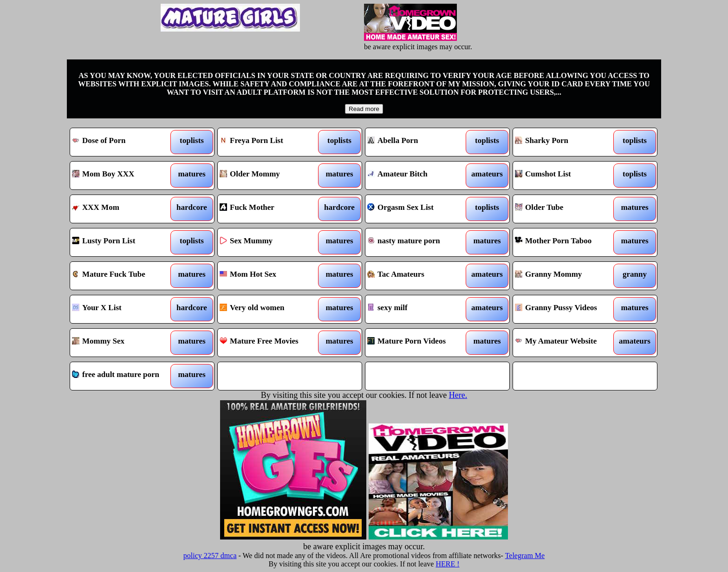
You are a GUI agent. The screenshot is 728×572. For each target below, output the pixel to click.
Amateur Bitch (419, 175)
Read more (364, 109)
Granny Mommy (567, 276)
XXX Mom (124, 209)
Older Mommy (271, 175)
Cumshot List (567, 175)
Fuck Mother (271, 209)
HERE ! (447, 564)
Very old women (271, 309)
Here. (458, 395)
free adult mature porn (124, 376)
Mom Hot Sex (271, 276)
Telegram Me (525, 556)
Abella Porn (419, 142)
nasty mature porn (419, 242)
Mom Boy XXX (124, 175)
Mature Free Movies (271, 343)
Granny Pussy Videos (567, 309)
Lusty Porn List (124, 242)
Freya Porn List (271, 142)
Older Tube (567, 209)
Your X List (124, 309)
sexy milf (419, 309)
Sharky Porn (567, 142)
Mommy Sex (124, 343)
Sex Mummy (271, 242)
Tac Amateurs (419, 276)
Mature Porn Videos (419, 343)
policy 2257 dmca (210, 556)
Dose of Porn (124, 142)
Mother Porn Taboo (567, 242)
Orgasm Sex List (419, 209)
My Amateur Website (567, 343)
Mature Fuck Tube (124, 276)
